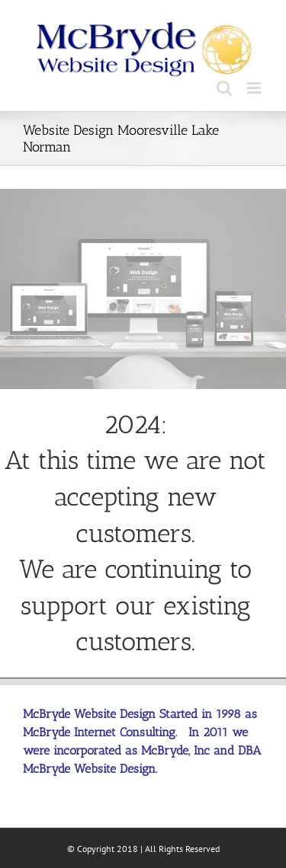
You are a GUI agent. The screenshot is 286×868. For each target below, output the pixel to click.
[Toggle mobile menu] (255, 88)
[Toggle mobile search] (224, 88)
